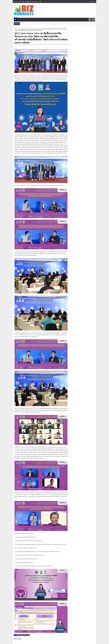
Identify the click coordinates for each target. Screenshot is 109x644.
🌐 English (92, 1)
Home (16, 29)
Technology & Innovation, (34, 46)
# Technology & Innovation (23, 635)
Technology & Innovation (24, 29)
